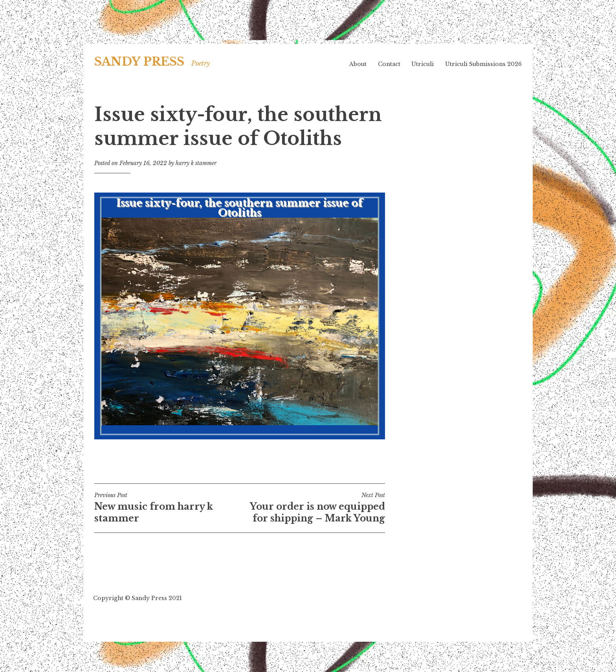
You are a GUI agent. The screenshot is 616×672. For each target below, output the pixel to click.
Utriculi (423, 64)
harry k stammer (196, 163)
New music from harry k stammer (167, 508)
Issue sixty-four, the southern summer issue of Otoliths (240, 311)
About (358, 64)
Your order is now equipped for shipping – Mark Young (312, 508)
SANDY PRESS (139, 62)
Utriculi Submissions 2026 (483, 64)
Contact (389, 64)
